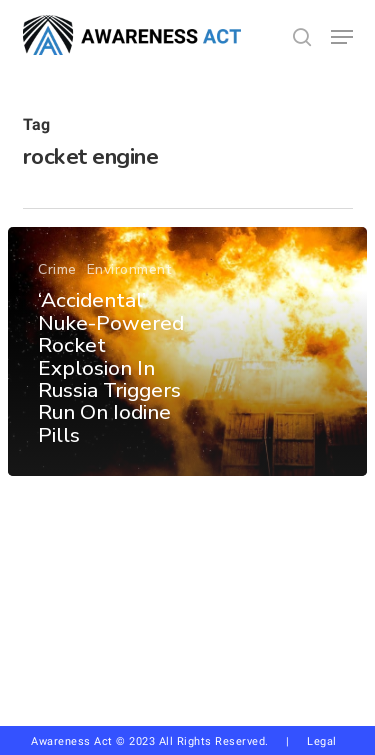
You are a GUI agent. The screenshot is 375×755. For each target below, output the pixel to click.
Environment (129, 270)
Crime (57, 270)
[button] (342, 37)
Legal (322, 741)
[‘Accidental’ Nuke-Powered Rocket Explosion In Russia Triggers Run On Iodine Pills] (187, 351)
